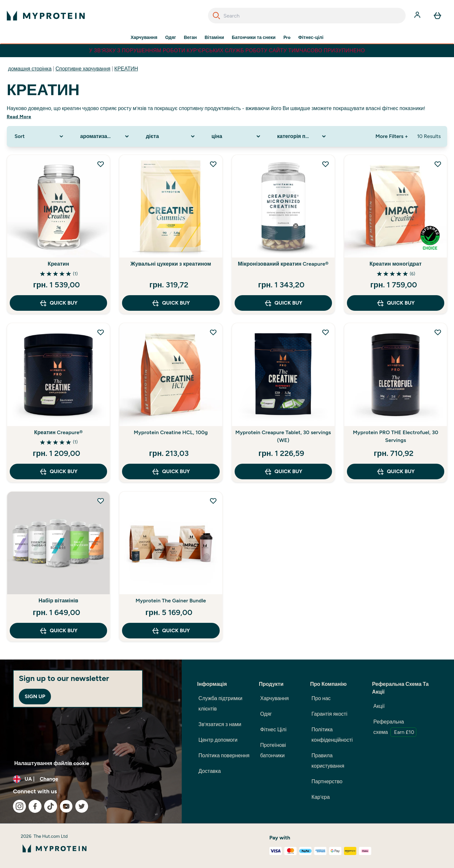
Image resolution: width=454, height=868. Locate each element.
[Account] (418, 16)
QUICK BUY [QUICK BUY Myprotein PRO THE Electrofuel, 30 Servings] (396, 472)
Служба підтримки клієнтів (221, 704)
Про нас (321, 698)
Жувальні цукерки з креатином (171, 264)
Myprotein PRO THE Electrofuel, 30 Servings (396, 436)
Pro (287, 38)
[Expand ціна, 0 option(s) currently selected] (237, 136)
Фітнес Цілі (273, 730)
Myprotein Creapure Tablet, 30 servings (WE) (283, 436)
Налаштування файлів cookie (52, 763)
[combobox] (307, 16)
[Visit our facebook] (35, 806)
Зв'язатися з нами (220, 724)
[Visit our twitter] (82, 806)
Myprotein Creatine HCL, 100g (171, 432)
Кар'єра (321, 797)
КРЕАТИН (126, 69)
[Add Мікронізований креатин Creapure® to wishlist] (325, 164)
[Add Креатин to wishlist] (101, 164)
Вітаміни (214, 38)
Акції (379, 706)
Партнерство (327, 781)
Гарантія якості (329, 714)
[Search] (216, 16)
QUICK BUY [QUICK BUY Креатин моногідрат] (396, 303)
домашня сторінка (30, 69)
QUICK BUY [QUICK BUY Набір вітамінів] (58, 631)
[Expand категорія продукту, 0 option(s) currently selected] (302, 136)
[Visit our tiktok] (51, 806)
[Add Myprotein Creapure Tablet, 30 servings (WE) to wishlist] (325, 332)
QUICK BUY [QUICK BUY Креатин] (58, 303)
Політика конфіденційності (332, 735)
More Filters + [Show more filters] (392, 136)
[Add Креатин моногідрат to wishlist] (438, 164)
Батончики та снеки (254, 38)
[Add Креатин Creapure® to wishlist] (101, 332)
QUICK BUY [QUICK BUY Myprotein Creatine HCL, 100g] (171, 472)
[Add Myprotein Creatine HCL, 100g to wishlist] (213, 332)
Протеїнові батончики (273, 750)
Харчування (144, 38)
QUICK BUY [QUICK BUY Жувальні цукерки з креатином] (171, 303)
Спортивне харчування (83, 69)
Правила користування (328, 761)
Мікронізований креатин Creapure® (283, 264)
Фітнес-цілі (311, 38)
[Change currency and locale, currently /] (91, 779)
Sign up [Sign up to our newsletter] (35, 696)
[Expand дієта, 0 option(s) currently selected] (171, 136)
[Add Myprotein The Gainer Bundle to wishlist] (213, 501)
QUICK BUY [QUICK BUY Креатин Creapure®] (58, 472)
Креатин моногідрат (396, 264)
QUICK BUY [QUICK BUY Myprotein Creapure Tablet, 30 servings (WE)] (283, 472)
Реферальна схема (395, 728)
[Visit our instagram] (19, 806)
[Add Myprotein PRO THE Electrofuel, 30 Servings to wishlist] (438, 332)
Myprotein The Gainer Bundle (171, 601)
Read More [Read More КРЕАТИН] (19, 117)
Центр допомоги (218, 740)
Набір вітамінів (59, 601)
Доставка (210, 771)
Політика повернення (224, 755)
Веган (190, 38)
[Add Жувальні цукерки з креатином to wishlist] (213, 164)
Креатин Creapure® (58, 432)
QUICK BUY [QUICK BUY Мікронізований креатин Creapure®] (283, 303)
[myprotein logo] (46, 16)
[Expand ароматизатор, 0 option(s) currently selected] (105, 136)
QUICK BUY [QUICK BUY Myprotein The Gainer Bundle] (171, 631)
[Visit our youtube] (66, 806)
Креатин (58, 264)
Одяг (171, 38)
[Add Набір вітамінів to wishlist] (101, 501)
